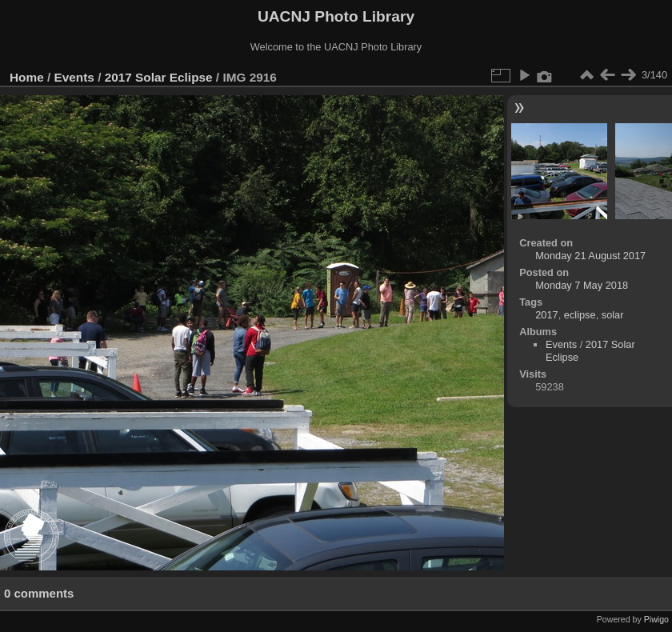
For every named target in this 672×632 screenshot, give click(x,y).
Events (74, 77)
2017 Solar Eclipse (159, 77)
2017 (546, 315)
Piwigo (656, 619)
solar (613, 315)
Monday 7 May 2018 (582, 285)
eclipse (580, 315)
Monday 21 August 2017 (590, 256)
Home (27, 77)
